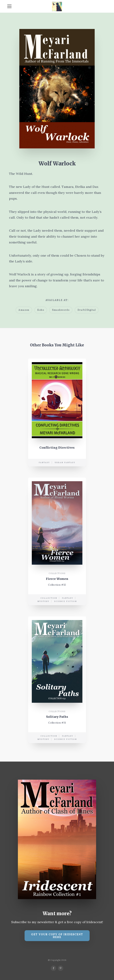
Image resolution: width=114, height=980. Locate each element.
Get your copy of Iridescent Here (57, 936)
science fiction (65, 601)
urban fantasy (65, 462)
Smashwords (61, 310)
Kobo (41, 310)
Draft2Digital (87, 310)
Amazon (24, 310)
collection (49, 598)
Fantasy (44, 462)
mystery (43, 601)
